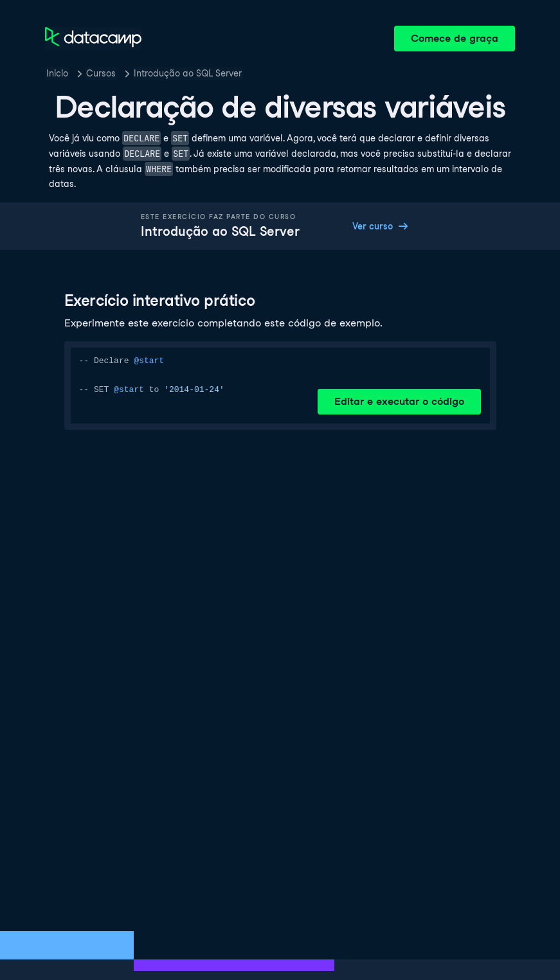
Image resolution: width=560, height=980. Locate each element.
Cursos (101, 73)
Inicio (57, 73)
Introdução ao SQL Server (188, 73)
